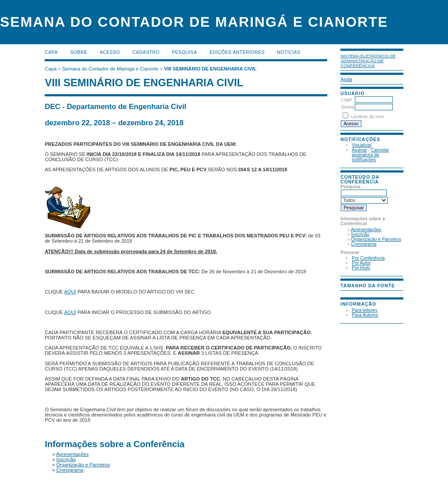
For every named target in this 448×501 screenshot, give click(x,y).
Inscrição (360, 235)
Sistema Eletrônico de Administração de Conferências (368, 61)
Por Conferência (368, 258)
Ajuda (346, 79)
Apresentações (366, 230)
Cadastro (146, 52)
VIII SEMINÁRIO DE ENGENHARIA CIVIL (210, 69)
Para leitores (364, 310)
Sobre (79, 52)
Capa (51, 52)
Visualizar (362, 145)
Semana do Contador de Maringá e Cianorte (110, 69)
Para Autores (365, 315)
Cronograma (364, 244)
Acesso (110, 52)
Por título (361, 268)
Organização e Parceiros (376, 239)
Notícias (289, 52)
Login (346, 100)
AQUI (70, 292)
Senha (347, 107)
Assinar (359, 150)
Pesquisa (184, 52)
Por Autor (361, 263)
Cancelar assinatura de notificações (370, 155)
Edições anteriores (237, 52)
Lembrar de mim (367, 117)
